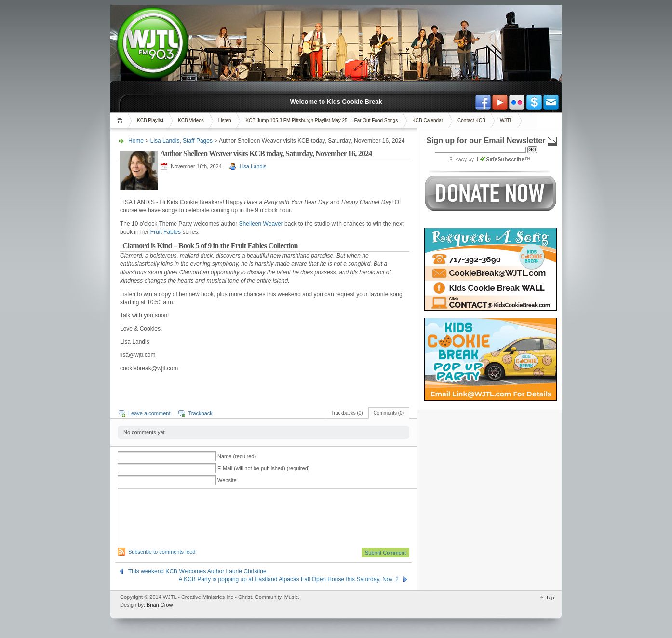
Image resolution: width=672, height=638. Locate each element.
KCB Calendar (428, 120)
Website (227, 480)
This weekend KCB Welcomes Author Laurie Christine (197, 571)
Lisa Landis (165, 141)
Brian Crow (160, 605)
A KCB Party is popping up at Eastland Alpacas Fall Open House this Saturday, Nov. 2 (289, 579)
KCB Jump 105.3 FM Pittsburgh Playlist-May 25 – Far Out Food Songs (322, 120)
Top (550, 597)
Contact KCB (471, 120)
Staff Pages (198, 141)
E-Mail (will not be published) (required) (263, 468)
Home (121, 120)
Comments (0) (389, 413)
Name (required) (237, 456)
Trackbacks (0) (347, 413)
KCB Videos (191, 120)
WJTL (506, 120)
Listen (225, 120)
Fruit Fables (166, 232)
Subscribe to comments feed (162, 552)
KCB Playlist (150, 120)
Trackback (200, 413)
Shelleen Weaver (261, 224)
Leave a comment (149, 413)
